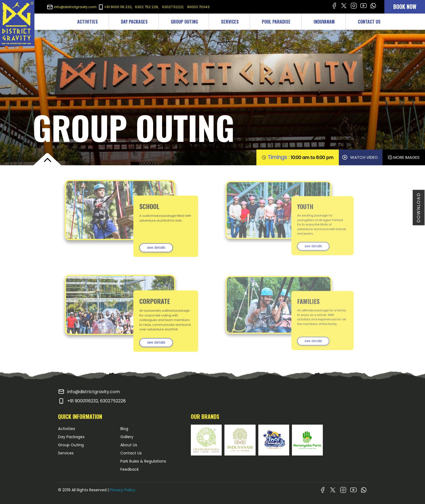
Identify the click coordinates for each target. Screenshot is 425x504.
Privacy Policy (123, 490)
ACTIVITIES (88, 22)
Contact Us (131, 453)
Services (66, 453)
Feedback (130, 469)
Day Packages (71, 437)
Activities (67, 429)
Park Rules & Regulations (143, 461)
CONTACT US (369, 22)
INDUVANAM (324, 22)
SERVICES (230, 22)
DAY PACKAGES (134, 22)
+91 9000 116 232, (115, 7)
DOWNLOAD (419, 208)
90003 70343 (198, 7)
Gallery (127, 437)
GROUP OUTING (184, 22)
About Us (129, 445)
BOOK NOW (405, 7)
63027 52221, (173, 7)
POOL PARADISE (276, 22)
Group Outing (71, 445)
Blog (124, 429)
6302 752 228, (147, 7)
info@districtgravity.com (72, 7)
